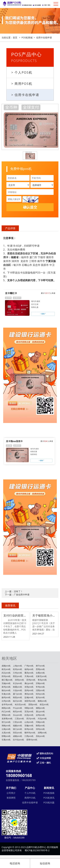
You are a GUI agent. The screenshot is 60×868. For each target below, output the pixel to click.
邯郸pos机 (6, 736)
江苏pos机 (19, 719)
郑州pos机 (6, 676)
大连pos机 (17, 690)
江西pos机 (29, 736)
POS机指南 (49, 793)
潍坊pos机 (29, 694)
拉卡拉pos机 (18, 740)
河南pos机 (40, 722)
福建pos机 (17, 726)
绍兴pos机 (40, 694)
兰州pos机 (17, 673)
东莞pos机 (29, 687)
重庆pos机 (29, 673)
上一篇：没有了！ (14, 591)
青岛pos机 (42, 680)
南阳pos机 (6, 708)
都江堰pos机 (7, 680)
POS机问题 (49, 802)
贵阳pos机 (33, 704)
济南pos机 (40, 683)
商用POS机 (30, 798)
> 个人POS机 (22, 72)
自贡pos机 (29, 715)
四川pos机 (31, 719)
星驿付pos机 (32, 740)
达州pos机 (40, 715)
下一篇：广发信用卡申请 (17, 595)
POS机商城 (27, 38)
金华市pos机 (7, 704)
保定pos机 (44, 704)
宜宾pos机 (29, 711)
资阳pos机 (6, 715)
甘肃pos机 (6, 740)
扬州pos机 (6, 697)
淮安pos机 (17, 733)
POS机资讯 (49, 798)
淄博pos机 (42, 733)
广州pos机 (29, 666)
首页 (15, 38)
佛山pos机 (29, 683)
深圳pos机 (19, 680)
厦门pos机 (17, 694)
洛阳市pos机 (30, 701)
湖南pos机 (6, 726)
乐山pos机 (17, 715)
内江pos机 (6, 711)
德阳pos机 (40, 708)
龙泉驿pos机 (7, 719)
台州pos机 (6, 701)
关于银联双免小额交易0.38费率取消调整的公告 (44, 615)
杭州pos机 (17, 669)
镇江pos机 (17, 729)
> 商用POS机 (22, 84)
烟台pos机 (6, 690)
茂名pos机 (40, 736)
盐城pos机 (29, 697)
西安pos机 (17, 676)
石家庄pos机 (41, 676)
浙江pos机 (6, 722)
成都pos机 (6, 666)
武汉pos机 (6, 673)
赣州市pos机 (30, 733)
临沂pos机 (17, 701)
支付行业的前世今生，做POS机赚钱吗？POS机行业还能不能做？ (16, 615)
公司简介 (11, 793)
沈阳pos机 (40, 690)
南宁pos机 (40, 666)
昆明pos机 (40, 669)
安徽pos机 (29, 726)
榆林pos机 (42, 701)
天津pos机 (29, 676)
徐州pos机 (29, 729)
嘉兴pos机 (40, 697)
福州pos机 (29, 669)
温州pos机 (29, 690)
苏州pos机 (31, 680)
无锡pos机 (6, 683)
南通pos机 (17, 687)
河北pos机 (42, 719)
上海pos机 (17, 666)
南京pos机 (6, 669)
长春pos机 (6, 694)
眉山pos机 (40, 711)
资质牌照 (11, 798)
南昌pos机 (17, 697)
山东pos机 (29, 722)
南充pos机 (17, 711)
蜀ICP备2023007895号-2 (37, 850)
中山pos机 (17, 708)
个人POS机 (30, 793)
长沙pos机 (17, 683)
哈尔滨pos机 (20, 704)
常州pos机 (40, 687)
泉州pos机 (6, 687)
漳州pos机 (40, 729)
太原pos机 (6, 733)
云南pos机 (6, 729)
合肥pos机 (40, 673)
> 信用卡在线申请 (25, 95)
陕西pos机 (40, 726)
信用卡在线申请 (44, 38)
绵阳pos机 (29, 708)
